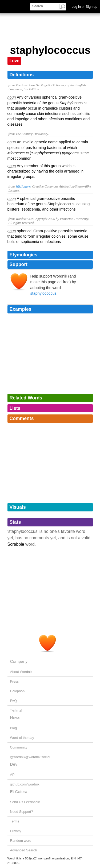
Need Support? (22, 812)
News (15, 718)
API (13, 775)
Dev (14, 764)
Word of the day (22, 738)
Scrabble (16, 544)
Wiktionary (23, 186)
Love (15, 61)
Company (19, 661)
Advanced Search (24, 850)
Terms (15, 821)
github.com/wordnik (25, 784)
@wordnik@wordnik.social (30, 757)
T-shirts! (16, 710)
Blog (14, 728)
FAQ (14, 701)
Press (15, 681)
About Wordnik (21, 672)
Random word (21, 841)
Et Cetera (19, 792)
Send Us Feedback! (25, 802)
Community (19, 747)
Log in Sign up (84, 7)
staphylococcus (43, 293)
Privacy (16, 831)
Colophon (17, 691)
